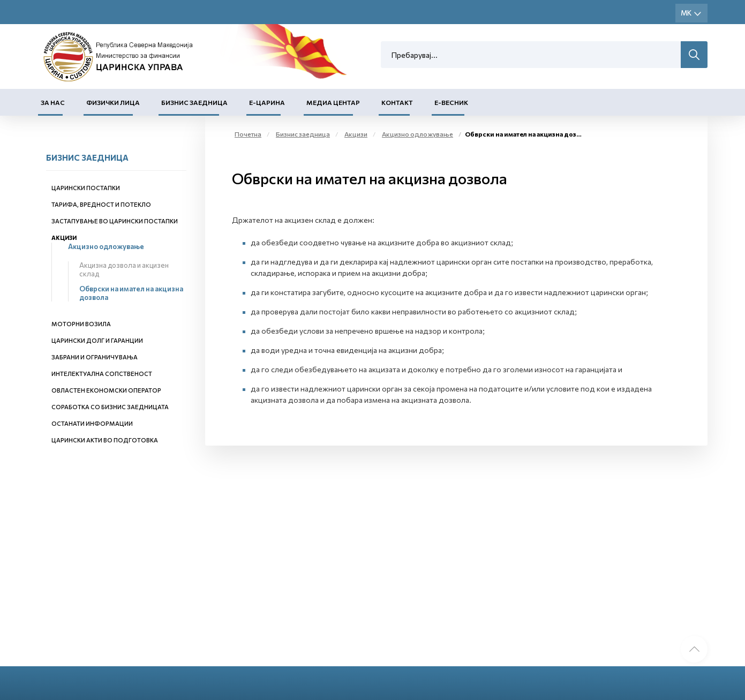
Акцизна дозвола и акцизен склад (124, 269)
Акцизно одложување (106, 246)
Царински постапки (86, 188)
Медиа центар (333, 102)
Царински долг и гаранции (97, 340)
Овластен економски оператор (106, 390)
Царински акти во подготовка (105, 440)
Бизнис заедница (194, 102)
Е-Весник (451, 102)
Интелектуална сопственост (102, 374)
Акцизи (64, 238)
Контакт (397, 102)
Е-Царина (267, 102)
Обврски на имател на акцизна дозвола (131, 293)
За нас (53, 102)
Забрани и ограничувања (95, 357)
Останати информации (92, 423)
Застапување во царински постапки (115, 221)
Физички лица (113, 102)
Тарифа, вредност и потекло (101, 204)
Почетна (248, 134)
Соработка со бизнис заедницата (110, 407)
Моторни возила (81, 324)
